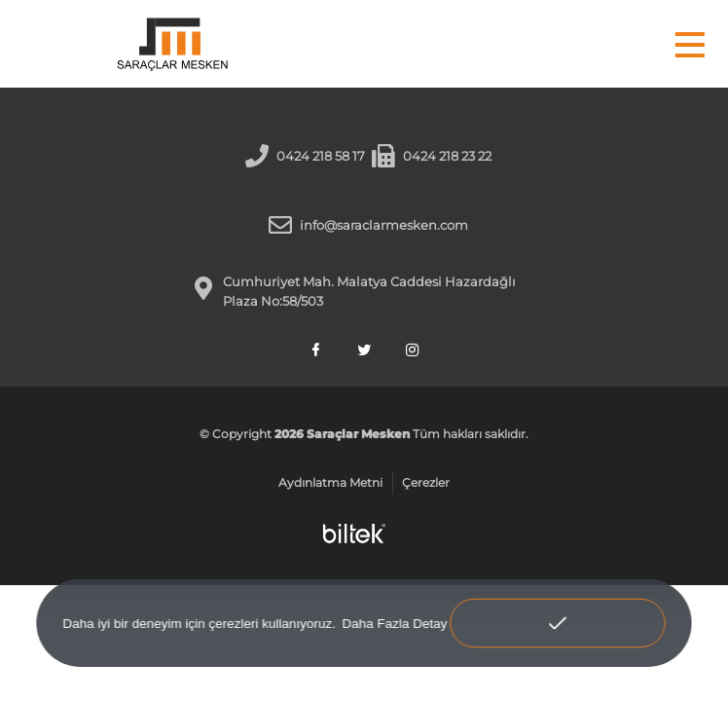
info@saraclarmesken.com (384, 225)
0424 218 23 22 (447, 156)
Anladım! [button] (557, 609)
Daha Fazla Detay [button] (394, 623)
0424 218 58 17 (321, 156)
